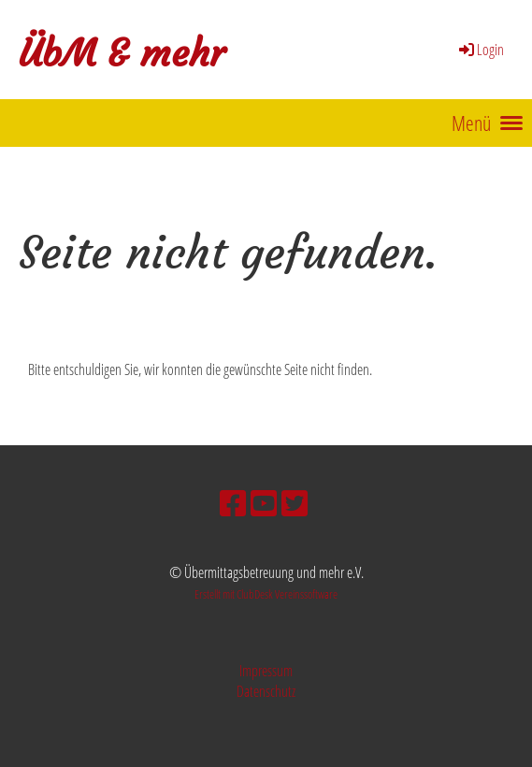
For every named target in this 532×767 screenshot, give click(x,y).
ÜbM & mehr (122, 53)
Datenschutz (266, 691)
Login (480, 50)
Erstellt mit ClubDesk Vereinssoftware (266, 594)
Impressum (266, 671)
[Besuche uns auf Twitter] (295, 503)
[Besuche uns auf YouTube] (264, 503)
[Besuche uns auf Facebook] (233, 503)
